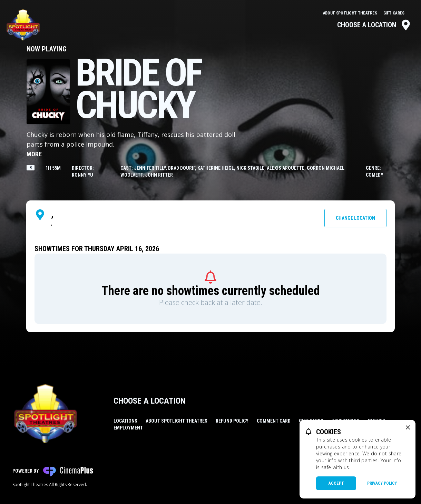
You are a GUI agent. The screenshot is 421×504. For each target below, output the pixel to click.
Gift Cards (394, 13)
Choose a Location (374, 25)
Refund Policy (232, 421)
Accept (336, 483)
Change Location (355, 218)
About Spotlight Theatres (351, 13)
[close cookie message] (408, 427)
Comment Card (274, 421)
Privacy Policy (382, 483)
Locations (125, 421)
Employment (128, 428)
